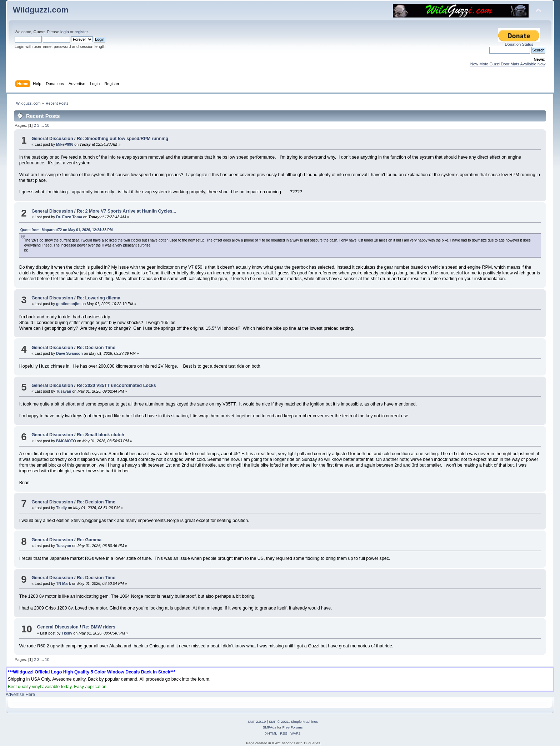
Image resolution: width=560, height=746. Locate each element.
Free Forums (292, 727)
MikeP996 (65, 144)
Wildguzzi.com (41, 10)
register (81, 32)
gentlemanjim (68, 304)
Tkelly (61, 508)
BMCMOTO (66, 441)
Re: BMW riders (99, 627)
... (42, 125)
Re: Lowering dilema (99, 298)
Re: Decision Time (96, 348)
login (65, 32)
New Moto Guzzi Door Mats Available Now (508, 64)
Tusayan (64, 391)
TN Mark (64, 583)
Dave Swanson (69, 353)
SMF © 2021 (279, 722)
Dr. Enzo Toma (69, 217)
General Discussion (52, 139)
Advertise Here (20, 695)
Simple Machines (304, 722)
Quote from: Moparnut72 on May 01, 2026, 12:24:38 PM (67, 230)
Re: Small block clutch (101, 435)
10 (47, 125)
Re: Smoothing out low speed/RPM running (122, 139)
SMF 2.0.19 (257, 722)
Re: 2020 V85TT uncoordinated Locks (116, 386)
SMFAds (270, 727)
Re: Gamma (89, 540)
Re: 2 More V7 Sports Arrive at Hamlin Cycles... (126, 211)
